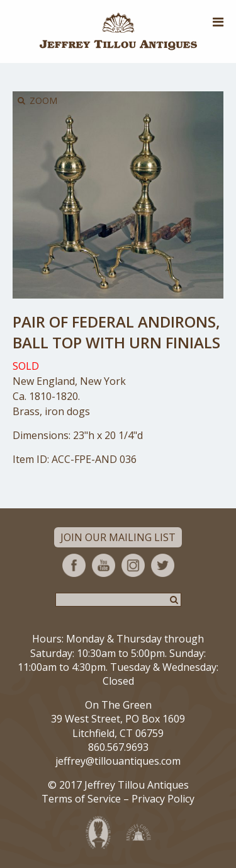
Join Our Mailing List (118, 537)
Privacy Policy (163, 799)
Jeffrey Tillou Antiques (118, 31)
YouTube (104, 565)
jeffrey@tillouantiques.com (118, 761)
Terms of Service (81, 799)
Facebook (74, 565)
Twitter (163, 565)
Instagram (133, 565)
